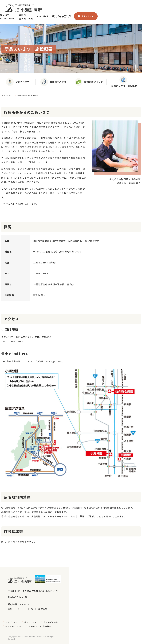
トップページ (7, 95)
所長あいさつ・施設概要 (40, 626)
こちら (14, 542)
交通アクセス (86, 16)
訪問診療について (14, 626)
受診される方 (31, 622)
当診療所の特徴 (51, 622)
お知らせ (44, 16)
